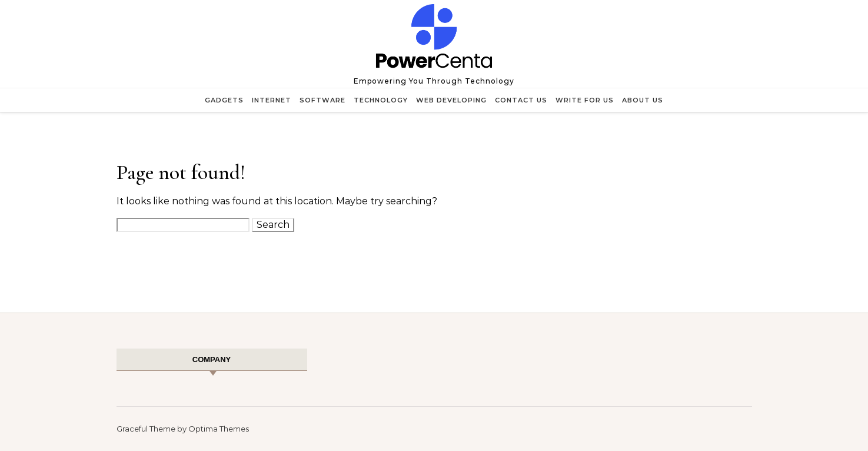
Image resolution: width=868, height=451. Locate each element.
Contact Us (521, 100)
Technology (381, 100)
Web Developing (451, 100)
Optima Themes (219, 429)
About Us (643, 100)
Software (322, 100)
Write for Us (585, 100)
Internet (272, 100)
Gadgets (224, 100)
